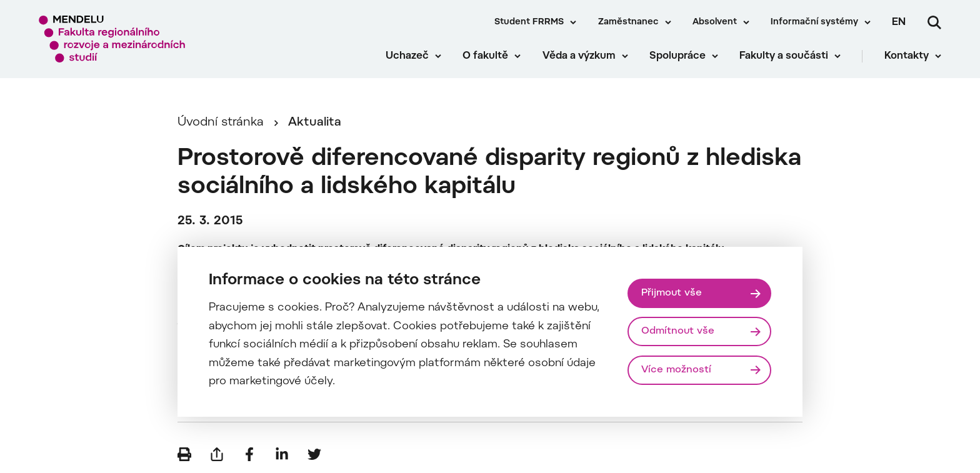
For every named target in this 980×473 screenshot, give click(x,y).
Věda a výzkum (579, 56)
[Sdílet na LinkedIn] (282, 454)
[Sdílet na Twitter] (314, 454)
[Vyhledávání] (934, 22)
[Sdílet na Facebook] (249, 454)
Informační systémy (814, 22)
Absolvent (715, 22)
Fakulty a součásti (784, 56)
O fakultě (485, 56)
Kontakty (907, 56)
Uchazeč (407, 56)
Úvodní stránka (221, 123)
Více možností (676, 370)
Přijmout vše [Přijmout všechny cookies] (672, 293)
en (899, 22)
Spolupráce (677, 56)
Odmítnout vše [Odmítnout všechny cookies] (678, 331)
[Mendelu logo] (112, 39)
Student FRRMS (529, 22)
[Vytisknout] (184, 454)
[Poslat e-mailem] (217, 454)
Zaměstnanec (628, 22)
